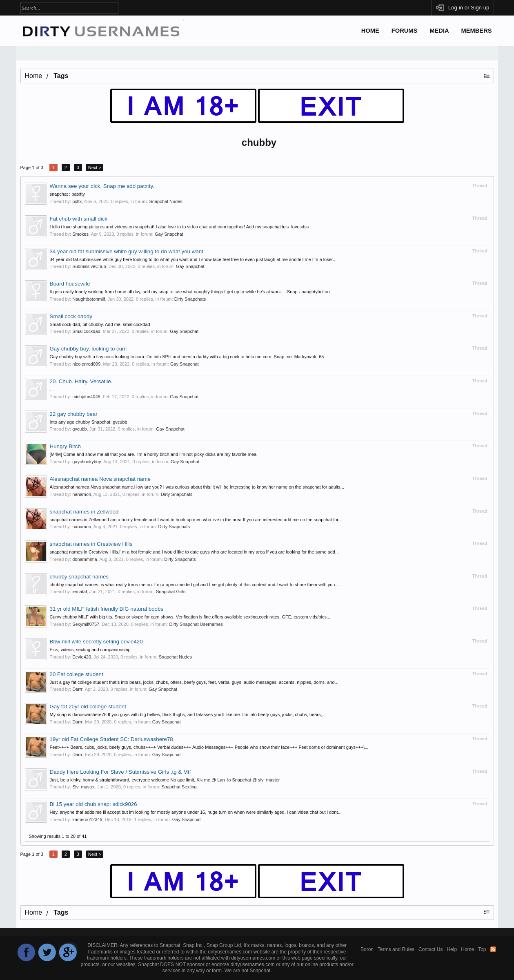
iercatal (79, 592)
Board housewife (70, 284)
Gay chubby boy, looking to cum (88, 349)
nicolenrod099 (86, 364)
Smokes (80, 234)
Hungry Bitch (65, 446)
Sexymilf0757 (86, 624)
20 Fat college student (77, 674)
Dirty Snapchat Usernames (196, 624)
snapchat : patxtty (67, 194)
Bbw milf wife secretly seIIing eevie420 (96, 642)
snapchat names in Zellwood (84, 512)
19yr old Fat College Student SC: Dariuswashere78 (111, 739)
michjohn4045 (86, 397)
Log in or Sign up (469, 8)
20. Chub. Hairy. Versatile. (81, 381)
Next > (95, 167)
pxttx (77, 201)
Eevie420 (82, 657)
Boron (367, 949)
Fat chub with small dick (79, 219)
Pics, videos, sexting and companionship (90, 650)
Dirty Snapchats (190, 299)
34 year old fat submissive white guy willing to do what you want (127, 251)
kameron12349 (87, 819)
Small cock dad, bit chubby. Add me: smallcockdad (100, 324)
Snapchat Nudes (166, 201)
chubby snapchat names (79, 577)
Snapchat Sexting (179, 787)
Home (370, 31)
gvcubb (79, 429)
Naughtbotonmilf (89, 299)
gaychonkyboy (87, 462)
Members (477, 31)
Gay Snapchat (169, 234)
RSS (493, 949)
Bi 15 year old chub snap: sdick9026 (93, 804)
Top (482, 949)
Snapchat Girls (171, 592)
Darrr (77, 689)
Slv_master (83, 787)
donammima (85, 559)
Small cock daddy (71, 316)
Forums (405, 31)
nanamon (82, 494)
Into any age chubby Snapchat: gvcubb (89, 422)
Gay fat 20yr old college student (88, 707)
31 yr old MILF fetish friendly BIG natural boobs (107, 609)
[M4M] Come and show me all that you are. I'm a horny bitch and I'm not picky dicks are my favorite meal (154, 454)
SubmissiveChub (89, 266)
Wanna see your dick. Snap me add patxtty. (102, 186)
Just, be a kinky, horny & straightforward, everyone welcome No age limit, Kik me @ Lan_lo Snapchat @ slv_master (165, 780)
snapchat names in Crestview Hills (91, 544)
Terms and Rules (396, 949)
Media (439, 31)
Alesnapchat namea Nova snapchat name (100, 479)
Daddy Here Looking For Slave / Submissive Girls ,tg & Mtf (120, 772)
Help (452, 949)
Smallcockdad (86, 331)
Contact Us (431, 949)
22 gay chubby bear (74, 414)
